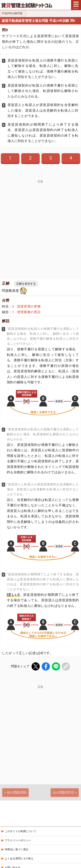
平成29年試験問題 (12, 13)
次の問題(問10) (63, 792)
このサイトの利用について (21, 831)
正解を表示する (26, 284)
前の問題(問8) (17, 792)
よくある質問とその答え (19, 859)
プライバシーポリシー (18, 840)
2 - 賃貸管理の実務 (26, 306)
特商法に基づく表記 (17, 849)
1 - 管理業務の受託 (26, 312)
